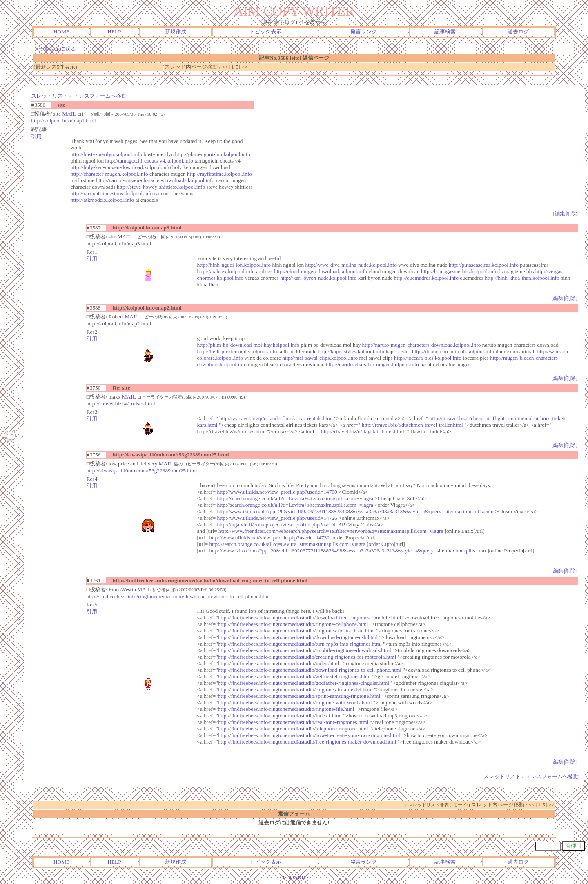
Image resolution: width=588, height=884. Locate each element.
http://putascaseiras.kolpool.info (484, 265)
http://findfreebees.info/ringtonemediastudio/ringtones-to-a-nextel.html (295, 689)
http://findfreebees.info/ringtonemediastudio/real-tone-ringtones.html (293, 722)
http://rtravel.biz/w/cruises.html (121, 404)
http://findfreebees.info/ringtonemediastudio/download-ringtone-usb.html (298, 637)
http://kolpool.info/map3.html (119, 244)
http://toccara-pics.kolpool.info (428, 358)
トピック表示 (265, 32)
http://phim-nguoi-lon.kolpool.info (213, 154)
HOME (61, 32)
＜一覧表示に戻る (55, 49)
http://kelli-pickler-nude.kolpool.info (237, 351)
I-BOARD (294, 877)
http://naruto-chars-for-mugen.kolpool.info (372, 364)
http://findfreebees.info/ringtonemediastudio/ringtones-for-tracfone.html (297, 631)
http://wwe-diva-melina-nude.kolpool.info (351, 265)
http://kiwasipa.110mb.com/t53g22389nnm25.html (142, 471)
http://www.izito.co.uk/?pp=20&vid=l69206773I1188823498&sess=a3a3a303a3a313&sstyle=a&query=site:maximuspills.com (355, 511)
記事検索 (445, 32)
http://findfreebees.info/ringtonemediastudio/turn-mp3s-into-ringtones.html (300, 644)
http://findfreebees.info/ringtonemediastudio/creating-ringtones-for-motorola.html (307, 657)
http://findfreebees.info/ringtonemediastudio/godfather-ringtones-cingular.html (304, 683)
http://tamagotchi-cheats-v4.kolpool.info (149, 161)
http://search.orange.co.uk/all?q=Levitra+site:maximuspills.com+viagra (295, 498)
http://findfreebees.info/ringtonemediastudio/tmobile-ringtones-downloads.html (305, 650)
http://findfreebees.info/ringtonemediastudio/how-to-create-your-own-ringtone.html (309, 735)
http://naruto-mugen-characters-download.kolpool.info (422, 345)
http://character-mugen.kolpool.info (109, 174)
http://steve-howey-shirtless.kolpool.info (161, 187)
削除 (572, 213)
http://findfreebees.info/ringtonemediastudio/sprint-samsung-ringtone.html (299, 696)
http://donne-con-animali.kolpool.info (453, 351)
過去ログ (518, 32)
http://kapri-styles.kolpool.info (351, 351)
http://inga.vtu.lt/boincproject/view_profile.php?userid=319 (282, 524)
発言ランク (364, 32)
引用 (36, 137)
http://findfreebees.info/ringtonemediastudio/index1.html (280, 716)
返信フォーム (294, 814)
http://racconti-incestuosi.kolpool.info (112, 193)
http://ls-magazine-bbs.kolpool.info (459, 271)
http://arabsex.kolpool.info (226, 271)
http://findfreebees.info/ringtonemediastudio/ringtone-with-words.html (295, 703)
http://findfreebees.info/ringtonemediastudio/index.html (279, 663)
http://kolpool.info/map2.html (119, 324)
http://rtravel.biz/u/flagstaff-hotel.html (362, 431)
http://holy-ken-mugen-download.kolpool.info (121, 167)
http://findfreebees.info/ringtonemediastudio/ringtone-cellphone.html (293, 624)
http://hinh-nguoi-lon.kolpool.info (234, 265)
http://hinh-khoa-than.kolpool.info (522, 278)
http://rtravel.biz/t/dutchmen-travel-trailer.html (412, 425)
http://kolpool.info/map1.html (63, 121)
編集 (560, 213)
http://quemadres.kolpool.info (426, 278)
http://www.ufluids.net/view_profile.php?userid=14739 (269, 538)
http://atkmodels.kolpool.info (102, 200)
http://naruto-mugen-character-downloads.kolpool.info (155, 180)
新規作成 (176, 32)
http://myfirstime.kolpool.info (219, 174)
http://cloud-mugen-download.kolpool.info (321, 271)
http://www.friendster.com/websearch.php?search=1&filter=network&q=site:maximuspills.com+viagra (331, 531)
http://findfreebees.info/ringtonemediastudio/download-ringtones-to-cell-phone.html (178, 596)
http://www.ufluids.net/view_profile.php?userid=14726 (277, 518)
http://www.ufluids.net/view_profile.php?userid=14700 (277, 492)
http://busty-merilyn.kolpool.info (106, 154)
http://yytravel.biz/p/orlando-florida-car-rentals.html (276, 418)
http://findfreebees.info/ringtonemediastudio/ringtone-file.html (286, 709)
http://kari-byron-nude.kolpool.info (318, 278)
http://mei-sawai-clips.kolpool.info (320, 358)
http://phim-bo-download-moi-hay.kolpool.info (248, 345)
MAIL (69, 114)
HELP (114, 32)
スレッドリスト (50, 96)
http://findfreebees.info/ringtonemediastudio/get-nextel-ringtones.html (295, 676)
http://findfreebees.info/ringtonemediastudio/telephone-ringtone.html (293, 729)
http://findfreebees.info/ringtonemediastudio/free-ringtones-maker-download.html (307, 742)
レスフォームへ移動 (103, 96)
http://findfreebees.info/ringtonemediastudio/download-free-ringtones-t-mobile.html (310, 618)
